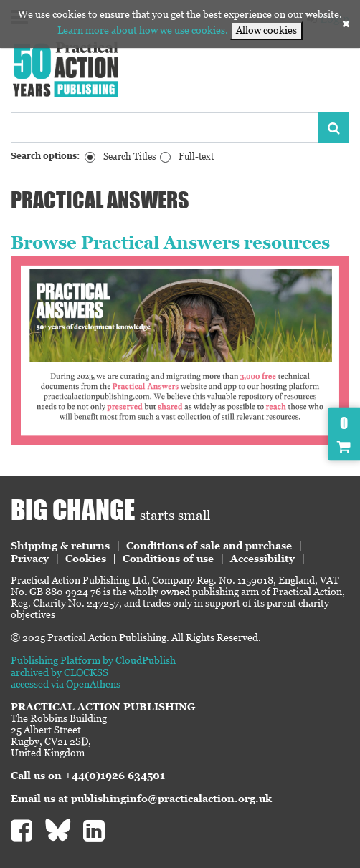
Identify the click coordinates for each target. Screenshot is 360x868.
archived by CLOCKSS (60, 672)
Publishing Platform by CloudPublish (93, 660)
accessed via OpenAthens (66, 684)
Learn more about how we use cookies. (143, 30)
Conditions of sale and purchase (209, 546)
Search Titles (130, 156)
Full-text (196, 156)
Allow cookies (266, 30)
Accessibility (262, 559)
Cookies (86, 559)
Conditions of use (168, 559)
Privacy (30, 559)
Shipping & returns (60, 546)
